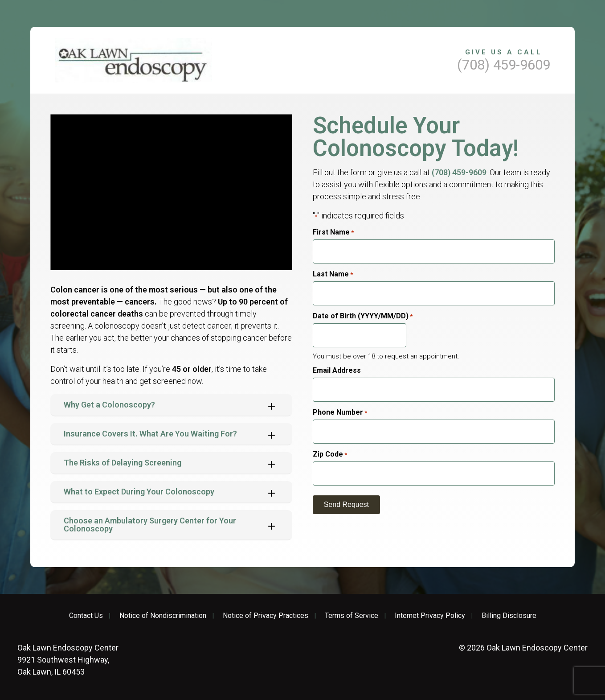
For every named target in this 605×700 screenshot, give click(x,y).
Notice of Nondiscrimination (163, 616)
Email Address (337, 371)
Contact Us (86, 616)
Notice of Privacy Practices (266, 616)
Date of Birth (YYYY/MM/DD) (363, 316)
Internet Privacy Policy (430, 616)
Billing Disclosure (509, 616)
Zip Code (330, 454)
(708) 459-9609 (459, 172)
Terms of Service (352, 616)
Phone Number (340, 412)
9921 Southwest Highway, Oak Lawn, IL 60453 (68, 660)
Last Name (333, 274)
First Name (333, 232)
